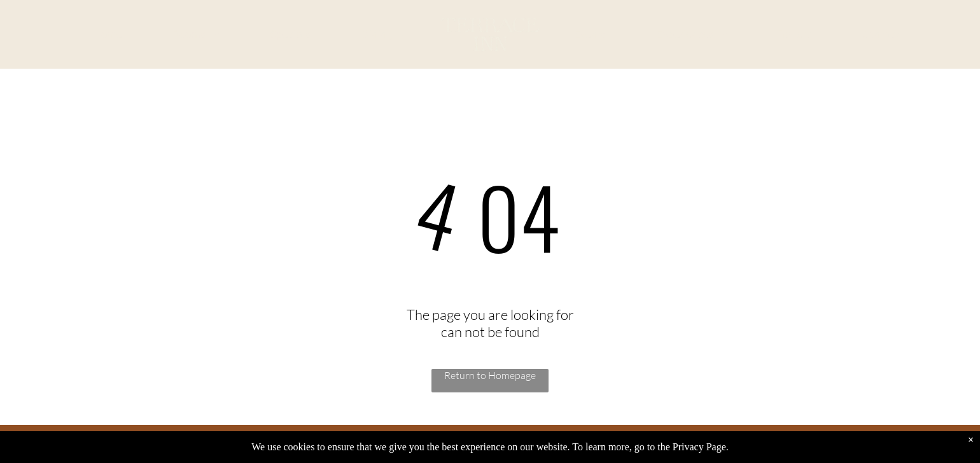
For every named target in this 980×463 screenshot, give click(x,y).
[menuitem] (108, 35)
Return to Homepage (490, 375)
